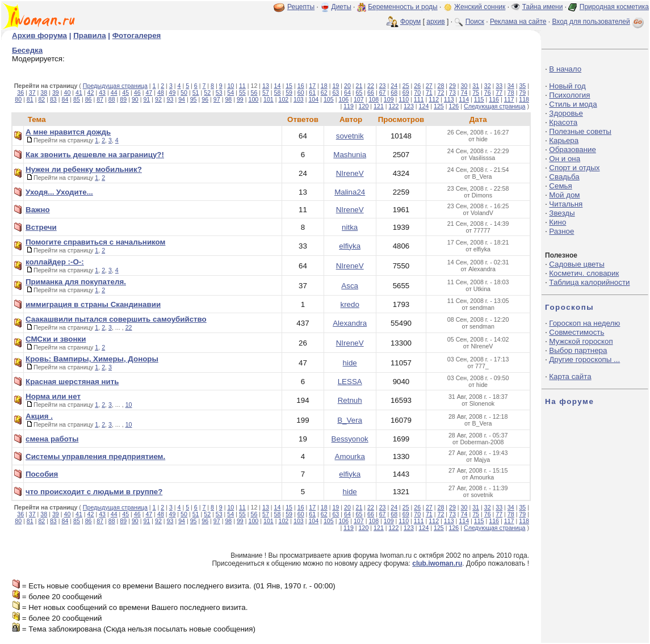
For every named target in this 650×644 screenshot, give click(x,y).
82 (41, 99)
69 (406, 92)
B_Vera (350, 420)
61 (312, 92)
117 (509, 99)
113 (449, 99)
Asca (350, 286)
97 (217, 99)
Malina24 (350, 192)
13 (266, 86)
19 (336, 86)
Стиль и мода (573, 104)
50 (184, 92)
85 (77, 99)
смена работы (52, 439)
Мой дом (564, 195)
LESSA (350, 382)
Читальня (566, 204)
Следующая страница (495, 106)
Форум (410, 22)
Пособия (42, 474)
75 (476, 92)
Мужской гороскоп (581, 341)
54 (230, 92)
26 (417, 86)
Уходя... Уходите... (59, 192)
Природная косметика (614, 7)
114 (464, 99)
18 (324, 86)
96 (205, 99)
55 (242, 92)
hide (350, 363)
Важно (38, 210)
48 (161, 92)
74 (464, 92)
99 (240, 99)
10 (230, 86)
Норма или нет (53, 396)
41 (79, 92)
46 (137, 92)
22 (371, 86)
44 (114, 92)
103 (299, 99)
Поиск (475, 22)
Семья (560, 186)
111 (419, 99)
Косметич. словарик (584, 273)
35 (522, 86)
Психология (569, 95)
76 (488, 92)
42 (91, 92)
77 (499, 92)
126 (454, 106)
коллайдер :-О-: (55, 262)
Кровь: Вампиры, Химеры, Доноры (92, 359)
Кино (557, 222)
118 (524, 99)
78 (511, 92)
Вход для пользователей (599, 22)
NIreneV (350, 173)
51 (196, 92)
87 (100, 99)
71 (429, 92)
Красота (563, 122)
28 (441, 86)
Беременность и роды (403, 7)
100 (254, 99)
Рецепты (301, 7)
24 (394, 86)
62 (324, 92)
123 (409, 106)
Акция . (39, 416)
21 (359, 86)
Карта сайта (570, 376)
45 (125, 92)
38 (44, 92)
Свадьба (564, 177)
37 (32, 92)
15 (289, 86)
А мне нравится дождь (68, 132)
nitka (350, 227)
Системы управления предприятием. (95, 456)
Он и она (565, 159)
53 (219, 92)
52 (207, 92)
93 (170, 99)
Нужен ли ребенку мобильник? (84, 169)
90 (135, 99)
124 (424, 106)
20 (347, 86)
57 (266, 92)
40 (67, 92)
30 (464, 86)
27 (429, 86)
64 (347, 92)
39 (56, 92)
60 (301, 92)
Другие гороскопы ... (584, 359)
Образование (573, 150)
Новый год (567, 86)
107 (359, 99)
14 (278, 86)
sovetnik (350, 136)
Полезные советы (580, 131)
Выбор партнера (578, 350)
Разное (561, 231)
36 (20, 92)
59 (289, 92)
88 (112, 99)
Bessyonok (350, 439)
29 (452, 86)
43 (102, 92)
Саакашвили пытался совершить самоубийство (116, 319)
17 (312, 86)
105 (329, 99)
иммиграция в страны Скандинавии (93, 304)
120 (364, 106)
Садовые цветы (576, 264)
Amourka (350, 456)
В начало (565, 69)
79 (522, 92)
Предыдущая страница (115, 86)
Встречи (41, 227)
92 (158, 99)
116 (494, 99)
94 (182, 99)
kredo (350, 304)
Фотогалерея (137, 35)
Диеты (341, 7)
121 (379, 106)
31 (476, 86)
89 (123, 99)
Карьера (564, 140)
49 (173, 92)
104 (313, 99)
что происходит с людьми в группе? (94, 492)
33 (499, 86)
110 (404, 99)
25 (406, 86)
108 (374, 99)
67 (383, 92)
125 (439, 106)
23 (383, 86)
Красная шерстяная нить (72, 382)
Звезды (562, 213)
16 (301, 86)
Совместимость (576, 332)
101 (269, 99)
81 (30, 99)
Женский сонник (480, 7)
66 (371, 92)
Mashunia (350, 155)
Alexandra (350, 323)
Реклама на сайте (518, 22)
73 (452, 92)
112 (434, 99)
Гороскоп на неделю (584, 323)
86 (89, 99)
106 (343, 99)
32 (488, 86)
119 (349, 106)
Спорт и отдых (574, 168)
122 (394, 106)
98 (228, 99)
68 (394, 92)
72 (441, 92)
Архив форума (39, 35)
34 (511, 86)
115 (479, 99)
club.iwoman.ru (437, 563)
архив (435, 22)
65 (359, 92)
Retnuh (350, 400)
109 (389, 99)
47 (149, 92)
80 (18, 99)
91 (146, 99)
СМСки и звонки (56, 339)
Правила (89, 35)
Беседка (27, 50)
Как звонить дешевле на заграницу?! (95, 155)
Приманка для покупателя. (76, 282)
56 (254, 92)
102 (283, 99)
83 (53, 99)
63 (336, 92)
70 (417, 92)
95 (194, 99)
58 (278, 92)
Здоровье (566, 113)
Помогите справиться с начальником (95, 242)
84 (65, 99)
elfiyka (350, 246)
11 (242, 86)
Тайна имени (543, 7)
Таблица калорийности (589, 282)
